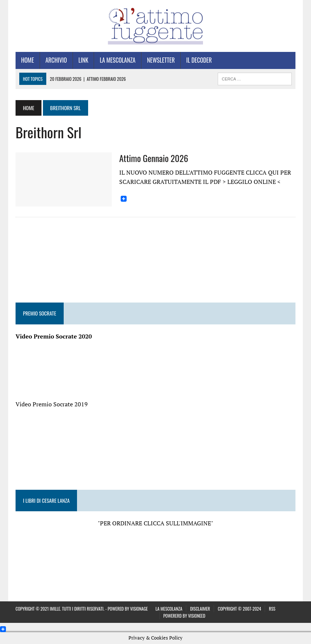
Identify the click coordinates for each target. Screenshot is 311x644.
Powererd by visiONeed (184, 616)
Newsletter (161, 60)
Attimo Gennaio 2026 (154, 158)
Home (28, 60)
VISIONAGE (139, 609)
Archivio (56, 60)
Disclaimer (200, 609)
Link (83, 60)
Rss (272, 609)
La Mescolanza (118, 60)
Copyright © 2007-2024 (239, 609)
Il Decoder (199, 60)
